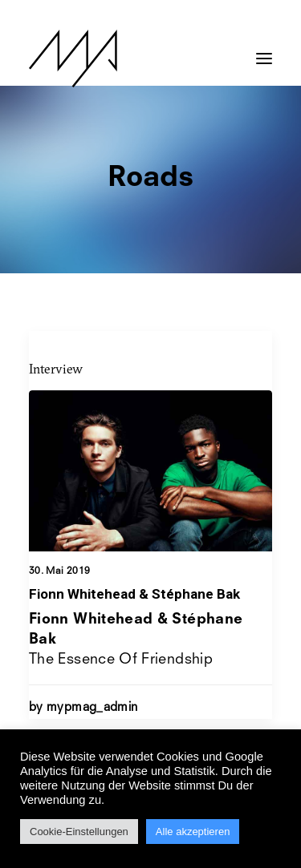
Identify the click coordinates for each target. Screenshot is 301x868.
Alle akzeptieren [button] (193, 832)
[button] (264, 50)
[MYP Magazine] (73, 59)
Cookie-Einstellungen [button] (79, 832)
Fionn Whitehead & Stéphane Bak (134, 594)
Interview (56, 369)
